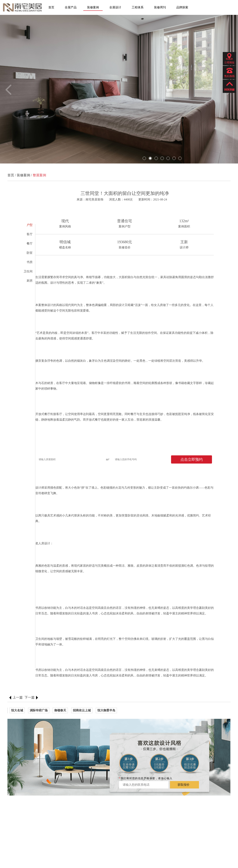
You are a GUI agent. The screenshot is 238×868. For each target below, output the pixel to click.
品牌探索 (182, 7)
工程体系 (138, 7)
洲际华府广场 (39, 710)
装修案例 (93, 7)
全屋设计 (115, 7)
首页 (51, 7)
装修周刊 (160, 7)
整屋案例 (39, 175)
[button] (11, 90)
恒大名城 (17, 710)
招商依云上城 (82, 710)
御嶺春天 (60, 710)
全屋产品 (71, 7)
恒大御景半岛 (106, 710)
